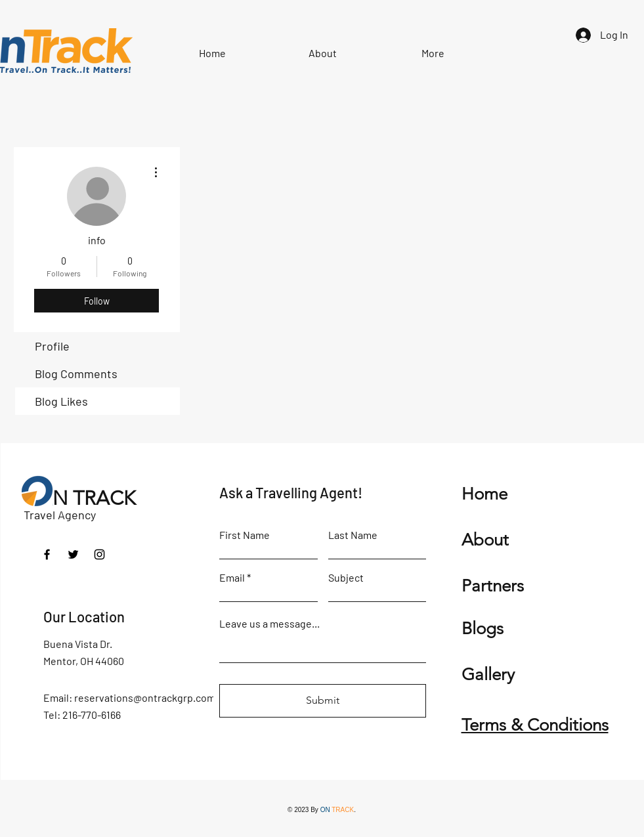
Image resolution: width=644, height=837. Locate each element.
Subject (346, 578)
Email (232, 578)
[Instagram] (99, 554)
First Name (245, 535)
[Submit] (323, 701)
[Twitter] (73, 554)
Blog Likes (61, 401)
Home (484, 494)
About (485, 540)
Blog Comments (76, 374)
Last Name (353, 535)
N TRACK (94, 498)
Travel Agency (60, 515)
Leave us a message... (269, 624)
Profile (52, 346)
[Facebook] (47, 554)
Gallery (488, 675)
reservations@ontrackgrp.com (145, 697)
